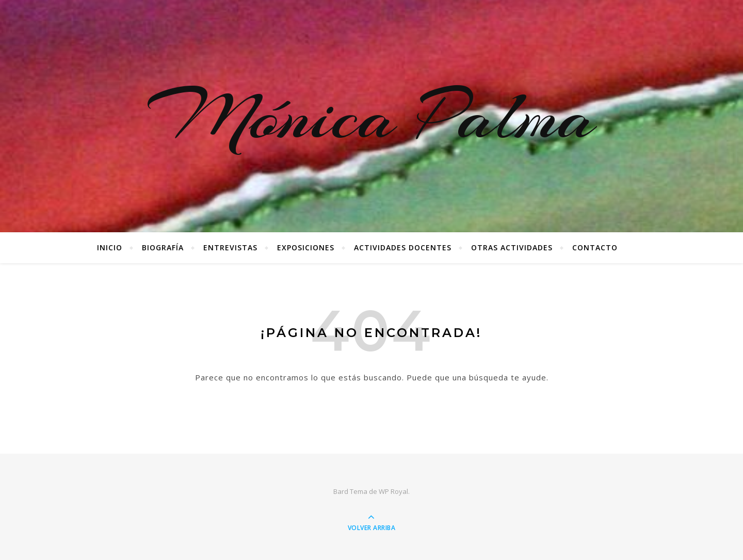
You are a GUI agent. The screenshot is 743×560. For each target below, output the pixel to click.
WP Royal (393, 491)
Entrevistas (230, 247)
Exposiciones (306, 247)
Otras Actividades (512, 247)
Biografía (163, 247)
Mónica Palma (372, 116)
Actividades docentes (403, 247)
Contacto (595, 247)
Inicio (110, 247)
